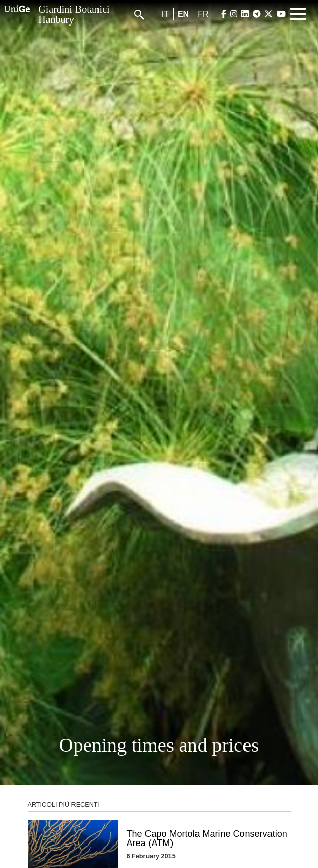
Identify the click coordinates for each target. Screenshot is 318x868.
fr (203, 14)
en (183, 14)
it (165, 14)
